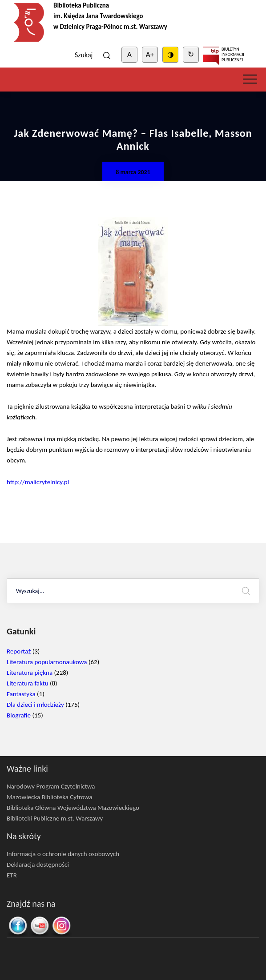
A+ (150, 54)
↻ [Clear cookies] (191, 54)
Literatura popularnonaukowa (47, 662)
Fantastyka (21, 694)
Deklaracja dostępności (38, 864)
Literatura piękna (30, 673)
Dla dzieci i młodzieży (35, 705)
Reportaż (19, 651)
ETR (12, 875)
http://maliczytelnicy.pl (38, 482)
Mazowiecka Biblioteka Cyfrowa (49, 797)
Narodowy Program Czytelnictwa (51, 786)
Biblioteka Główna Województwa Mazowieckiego (73, 808)
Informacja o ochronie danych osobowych (63, 854)
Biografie (19, 715)
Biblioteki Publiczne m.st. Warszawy (55, 818)
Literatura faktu (28, 683)
